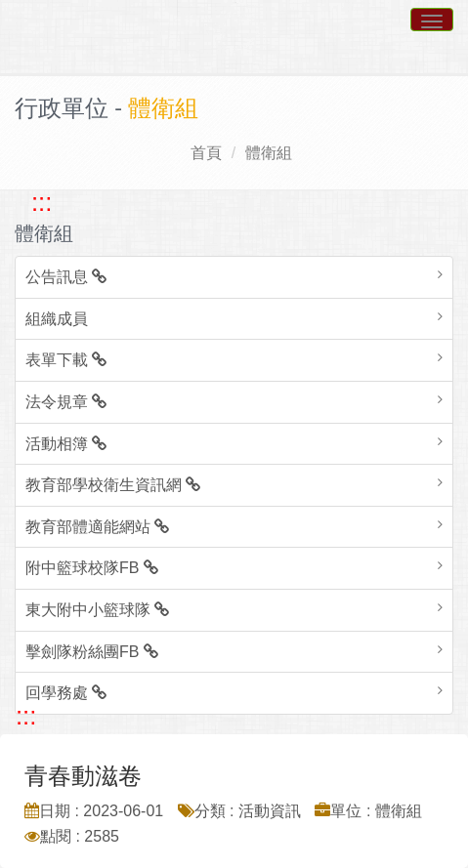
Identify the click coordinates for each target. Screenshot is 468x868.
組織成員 (57, 319)
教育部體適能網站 (97, 527)
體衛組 (269, 153)
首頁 (206, 153)
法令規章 (66, 402)
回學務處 (66, 693)
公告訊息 (66, 277)
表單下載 (66, 360)
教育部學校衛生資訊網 (113, 485)
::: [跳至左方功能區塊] (42, 202)
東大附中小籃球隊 (97, 610)
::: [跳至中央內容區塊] (26, 716)
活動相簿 (66, 444)
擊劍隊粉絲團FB (92, 652)
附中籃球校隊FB (92, 568)
